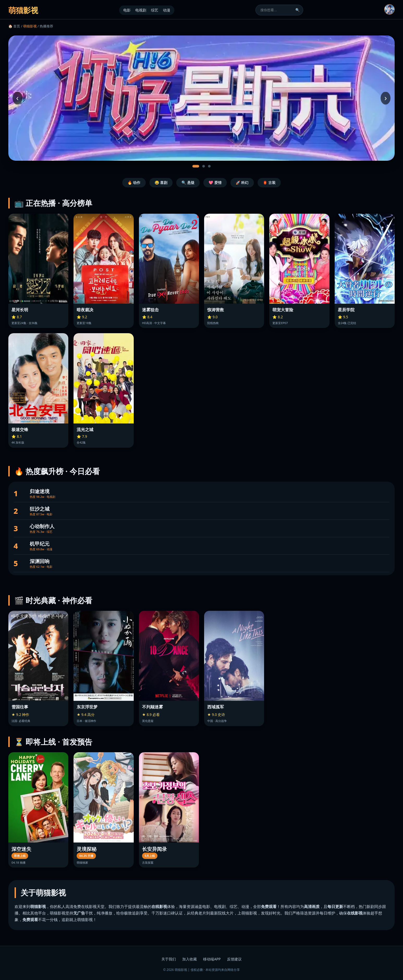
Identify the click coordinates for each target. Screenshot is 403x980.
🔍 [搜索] (298, 10)
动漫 (167, 10)
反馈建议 (234, 959)
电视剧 (141, 10)
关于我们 (169, 959)
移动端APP (212, 959)
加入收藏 (190, 959)
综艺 (155, 10)
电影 (127, 10)
